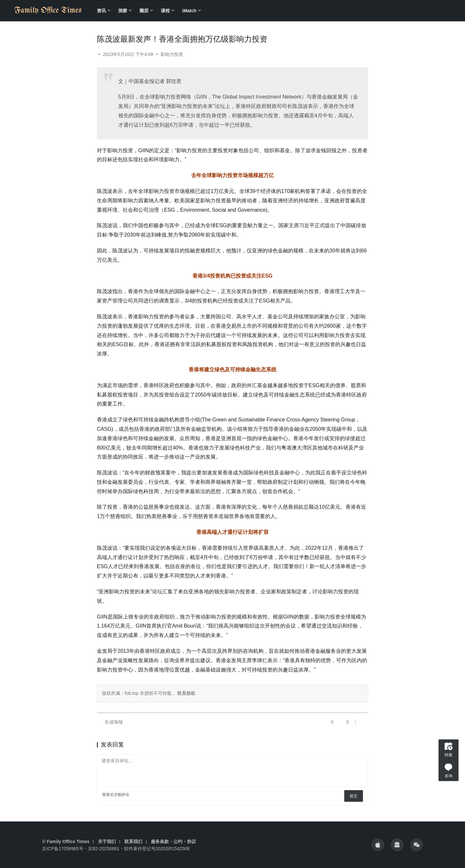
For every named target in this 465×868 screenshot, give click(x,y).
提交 (354, 796)
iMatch (189, 11)
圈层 (144, 11)
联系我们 (133, 842)
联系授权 (186, 693)
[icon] (378, 845)
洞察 (123, 11)
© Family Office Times (66, 842)
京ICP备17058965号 (63, 849)
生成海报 (110, 722)
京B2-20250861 (104, 849)
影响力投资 (172, 54)
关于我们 (107, 842)
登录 (106, 795)
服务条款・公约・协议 (173, 842)
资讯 (101, 11)
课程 (165, 11)
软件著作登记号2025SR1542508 (157, 849)
